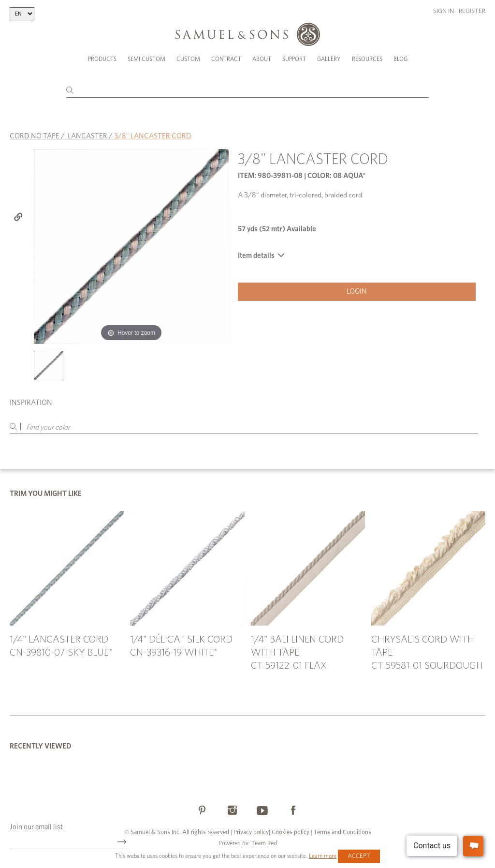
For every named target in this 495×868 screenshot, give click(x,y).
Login (357, 292)
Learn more (323, 856)
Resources (367, 59)
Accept (359, 856)
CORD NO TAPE (35, 136)
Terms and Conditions (342, 832)
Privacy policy (251, 832)
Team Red (264, 844)
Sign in (444, 11)
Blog (400, 59)
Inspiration (31, 403)
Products (102, 59)
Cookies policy (291, 832)
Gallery (329, 59)
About (262, 59)
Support (294, 59)
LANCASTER (87, 136)
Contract (226, 59)
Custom (188, 59)
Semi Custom (146, 59)
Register (472, 11)
